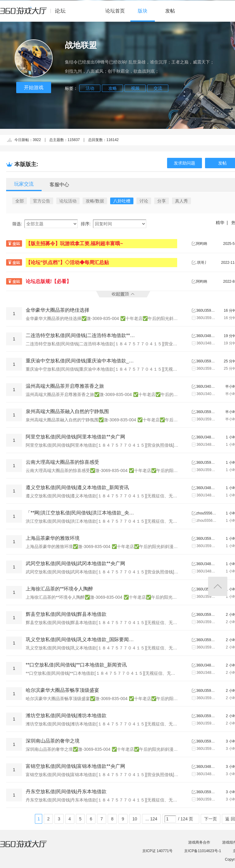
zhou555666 (206, 513)
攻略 (113, 88)
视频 (135, 88)
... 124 (151, 819)
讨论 (144, 201)
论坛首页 (115, 11)
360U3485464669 (206, 488)
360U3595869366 (206, 361)
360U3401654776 (206, 387)
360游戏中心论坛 (35, 13)
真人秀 (181, 201)
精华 (220, 223)
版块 (143, 11)
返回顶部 (218, 586)
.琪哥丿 (202, 263)
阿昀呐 (202, 244)
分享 (162, 201)
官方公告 (42, 201)
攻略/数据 (95, 201)
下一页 (211, 819)
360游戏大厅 (30, 848)
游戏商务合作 (199, 842)
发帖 (170, 11)
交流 (158, 88)
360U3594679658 (206, 615)
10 (135, 819)
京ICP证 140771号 (157, 851)
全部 (20, 201)
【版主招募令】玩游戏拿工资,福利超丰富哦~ (74, 243)
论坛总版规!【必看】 (48, 281)
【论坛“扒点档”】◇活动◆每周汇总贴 (67, 262)
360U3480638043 (206, 336)
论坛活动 (68, 201)
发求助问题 (185, 163)
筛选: (17, 224)
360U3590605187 (206, 539)
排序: (86, 224)
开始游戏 (34, 87)
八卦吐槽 (122, 201)
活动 (90, 88)
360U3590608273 (206, 311)
